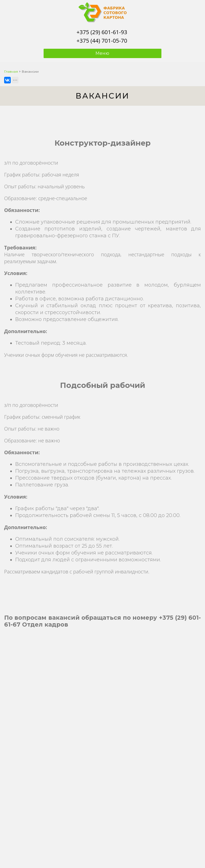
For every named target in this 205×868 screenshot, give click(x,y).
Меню (102, 53)
